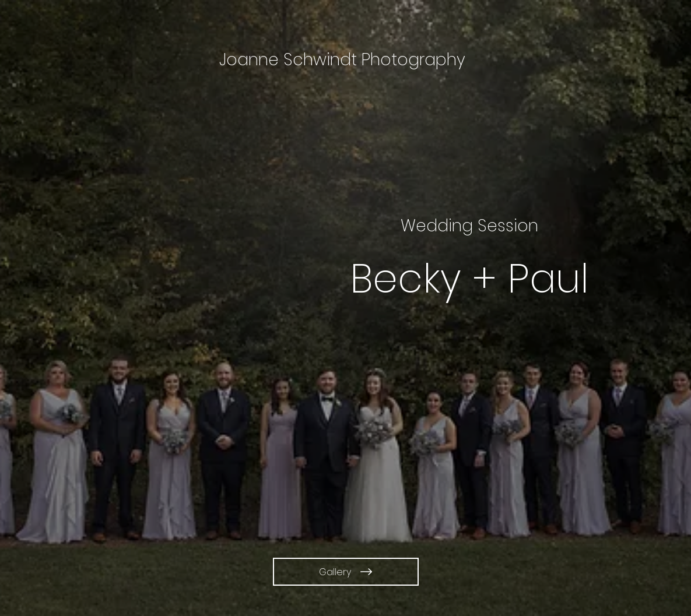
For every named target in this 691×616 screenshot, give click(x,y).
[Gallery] (346, 572)
